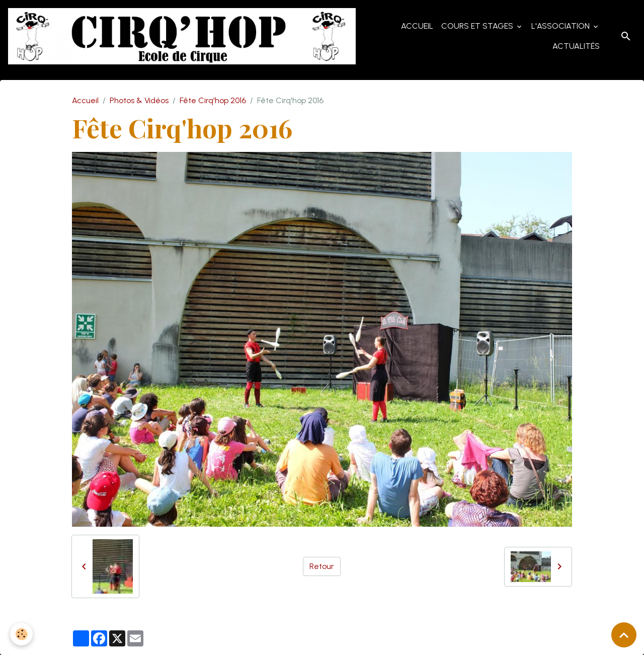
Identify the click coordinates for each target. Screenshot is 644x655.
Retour (322, 566)
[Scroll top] (624, 635)
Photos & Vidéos (139, 100)
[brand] (182, 36)
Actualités (576, 46)
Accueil (417, 26)
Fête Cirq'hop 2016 (213, 100)
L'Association (561, 26)
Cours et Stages (478, 26)
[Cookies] (21, 634)
